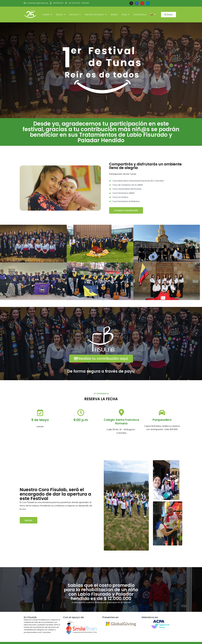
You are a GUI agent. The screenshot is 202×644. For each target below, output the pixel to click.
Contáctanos (140, 15)
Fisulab (47, 15)
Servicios (75, 15)
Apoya (61, 15)
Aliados (114, 15)
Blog (125, 15)
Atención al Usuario (96, 15)
